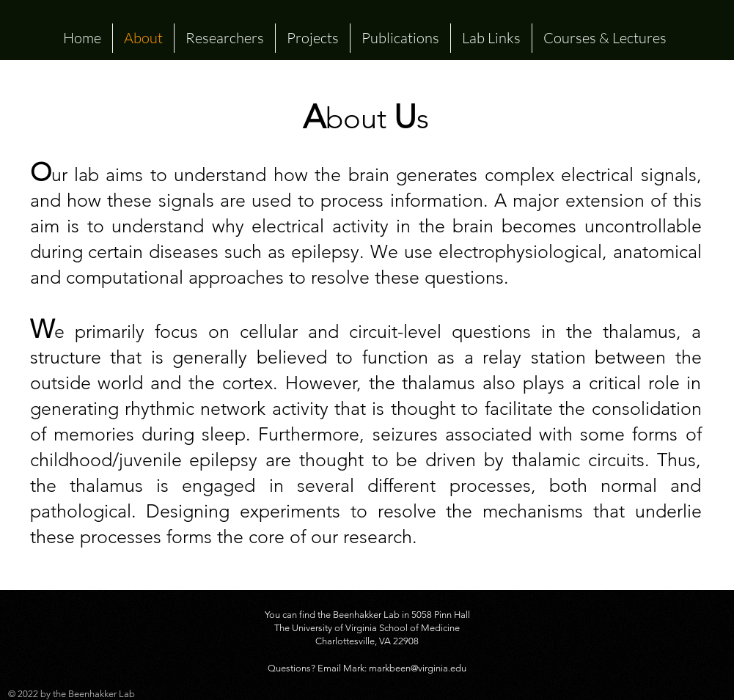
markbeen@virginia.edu (418, 668)
